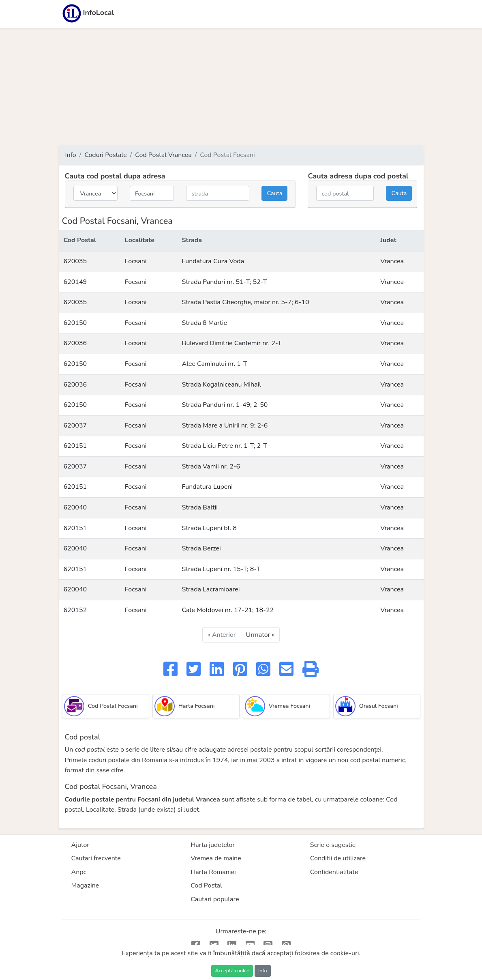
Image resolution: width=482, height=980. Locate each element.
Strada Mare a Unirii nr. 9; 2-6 (225, 426)
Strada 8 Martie (205, 323)
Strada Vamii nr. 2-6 (211, 466)
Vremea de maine (216, 858)
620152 (75, 610)
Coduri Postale (106, 155)
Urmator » (260, 635)
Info (71, 155)
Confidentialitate (334, 872)
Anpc (79, 872)
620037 (75, 426)
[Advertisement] (241, 87)
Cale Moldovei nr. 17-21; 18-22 (228, 610)
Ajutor (80, 845)
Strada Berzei (201, 548)
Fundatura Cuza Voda (213, 261)
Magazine (85, 885)
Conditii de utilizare (338, 858)
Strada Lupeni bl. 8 (209, 528)
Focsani (136, 261)
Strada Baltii (200, 507)
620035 (75, 261)
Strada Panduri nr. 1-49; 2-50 (225, 405)
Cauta (274, 193)
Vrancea (392, 261)
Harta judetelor (213, 845)
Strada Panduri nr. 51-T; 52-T (225, 282)
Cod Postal (206, 885)
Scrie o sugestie (333, 845)
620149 (75, 282)
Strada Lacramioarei (211, 589)
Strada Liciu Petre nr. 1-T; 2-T (225, 446)
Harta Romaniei (213, 872)
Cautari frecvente (96, 858)
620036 (75, 343)
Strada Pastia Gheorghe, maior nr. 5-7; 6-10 (246, 302)
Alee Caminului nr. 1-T (215, 364)
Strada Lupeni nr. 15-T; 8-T (221, 569)
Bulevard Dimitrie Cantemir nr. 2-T (232, 343)
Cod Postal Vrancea (163, 155)
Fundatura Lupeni (207, 487)
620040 (75, 507)
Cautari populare (215, 899)
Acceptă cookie (232, 970)
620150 (75, 323)
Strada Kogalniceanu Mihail (222, 385)
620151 (75, 446)
